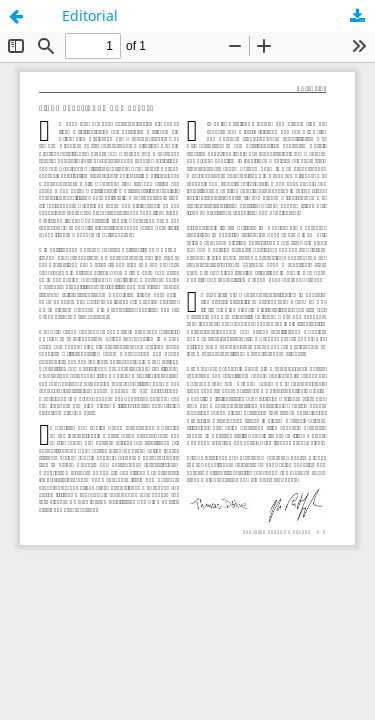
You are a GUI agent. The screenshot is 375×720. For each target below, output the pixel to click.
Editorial (90, 15)
